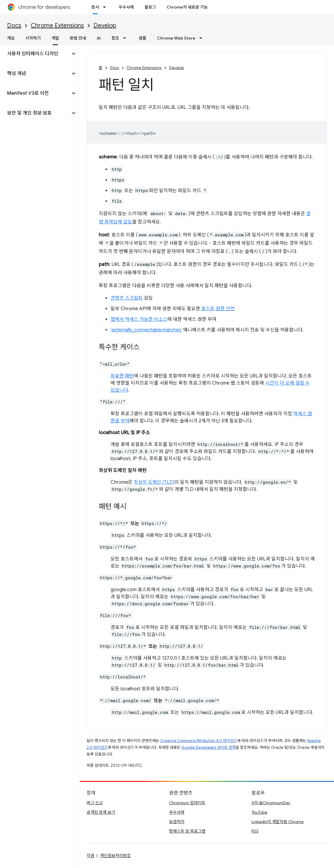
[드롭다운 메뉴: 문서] (106, 7)
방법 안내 (78, 38)
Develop (105, 26)
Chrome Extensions (57, 26)
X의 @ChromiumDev (271, 803)
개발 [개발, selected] (55, 38)
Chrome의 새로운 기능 (187, 7)
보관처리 (177, 822)
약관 (90, 856)
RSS (255, 831)
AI (99, 38)
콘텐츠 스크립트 (127, 298)
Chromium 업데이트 (187, 803)
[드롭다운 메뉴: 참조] (126, 38)
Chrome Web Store (176, 38)
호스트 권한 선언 (218, 309)
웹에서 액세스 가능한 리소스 (139, 319)
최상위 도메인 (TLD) (154, 482)
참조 (115, 38)
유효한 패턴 (122, 376)
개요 (11, 38)
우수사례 (126, 7)
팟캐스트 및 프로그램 (187, 831)
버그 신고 (95, 803)
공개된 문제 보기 (101, 812)
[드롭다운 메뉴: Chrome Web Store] (202, 38)
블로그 (150, 7)
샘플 (142, 38)
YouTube (259, 812)
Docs (14, 26)
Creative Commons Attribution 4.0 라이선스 (199, 741)
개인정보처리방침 (115, 856)
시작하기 (33, 38)
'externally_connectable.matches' (146, 330)
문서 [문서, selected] (95, 7)
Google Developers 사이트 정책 (208, 747)
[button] (35, 54)
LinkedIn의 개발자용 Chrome (278, 822)
